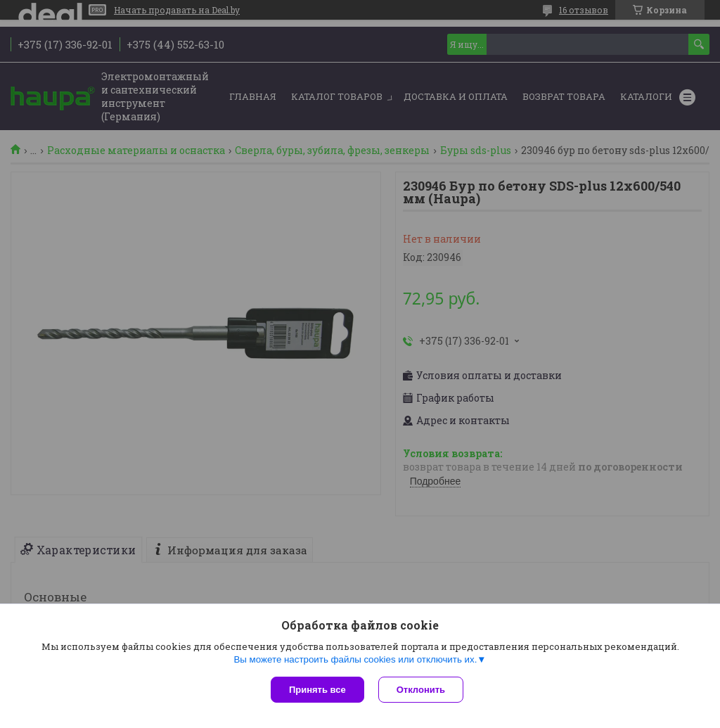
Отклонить (421, 690)
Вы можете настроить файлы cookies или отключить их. (355, 659)
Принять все (317, 690)
